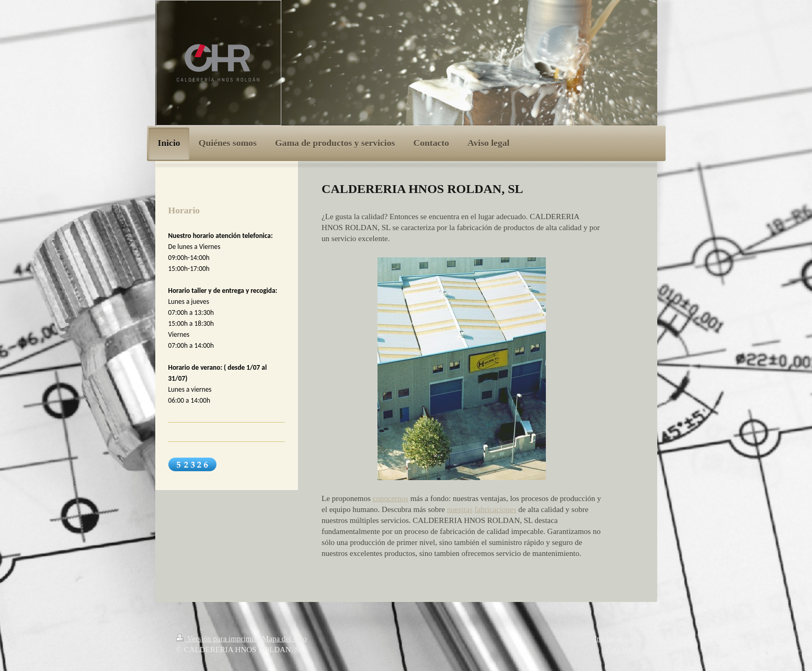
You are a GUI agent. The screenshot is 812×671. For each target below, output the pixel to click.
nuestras (460, 509)
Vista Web (620, 650)
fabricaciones (496, 509)
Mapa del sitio (284, 639)
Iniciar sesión (615, 639)
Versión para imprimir (218, 639)
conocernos (391, 498)
